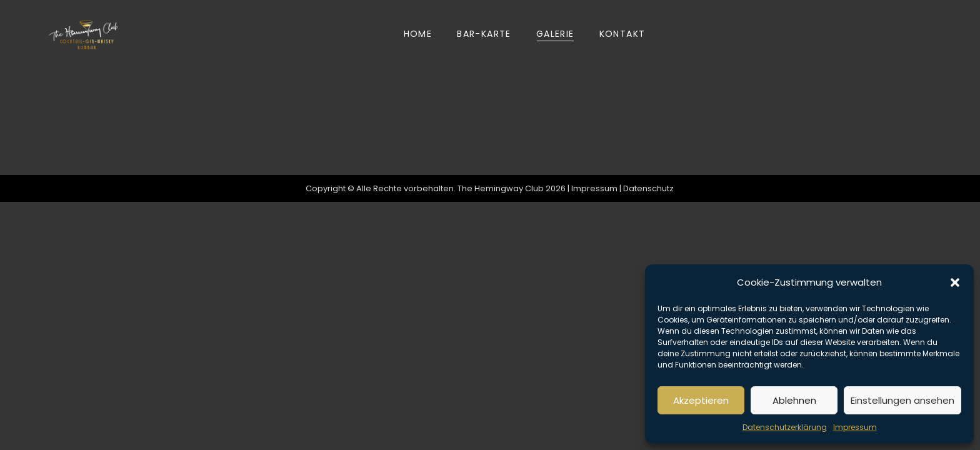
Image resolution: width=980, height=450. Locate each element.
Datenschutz (649, 188)
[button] (955, 282)
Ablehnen (794, 400)
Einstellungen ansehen (902, 400)
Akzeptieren (701, 400)
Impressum (855, 427)
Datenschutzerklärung (785, 427)
